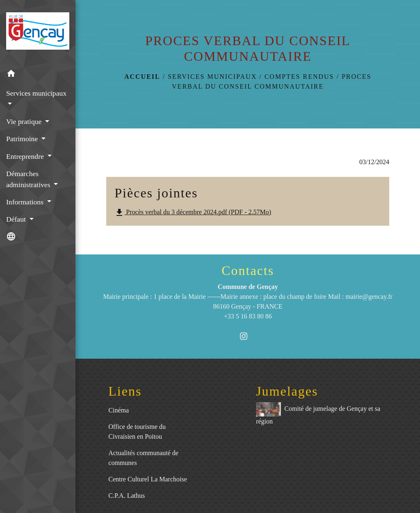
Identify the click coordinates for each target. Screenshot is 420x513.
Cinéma (119, 410)
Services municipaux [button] (36, 93)
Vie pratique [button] (25, 121)
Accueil (142, 77)
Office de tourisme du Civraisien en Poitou (137, 432)
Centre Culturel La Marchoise (148, 479)
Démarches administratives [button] (29, 179)
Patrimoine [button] (23, 139)
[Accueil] (38, 33)
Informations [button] (26, 202)
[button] (38, 75)
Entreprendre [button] (26, 156)
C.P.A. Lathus (127, 496)
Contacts (248, 270)
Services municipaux (212, 77)
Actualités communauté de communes (143, 458)
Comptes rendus (299, 77)
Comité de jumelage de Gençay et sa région (318, 413)
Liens (125, 391)
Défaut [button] (17, 219)
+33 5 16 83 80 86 (248, 316)
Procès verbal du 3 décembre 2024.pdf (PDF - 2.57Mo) (193, 213)
